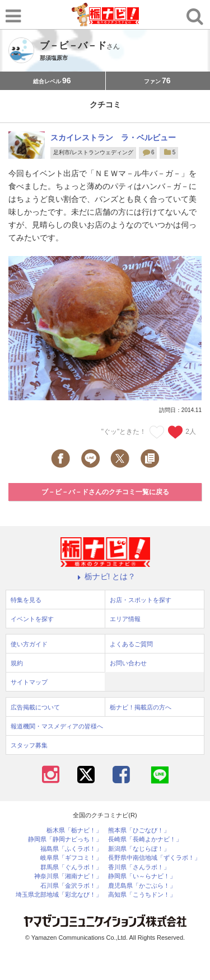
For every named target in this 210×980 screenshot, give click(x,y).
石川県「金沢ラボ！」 (71, 886)
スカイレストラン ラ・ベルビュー (113, 138)
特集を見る (26, 600)
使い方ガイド (29, 644)
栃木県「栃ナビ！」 (74, 830)
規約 (17, 663)
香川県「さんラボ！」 (139, 867)
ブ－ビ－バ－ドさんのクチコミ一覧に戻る (105, 492)
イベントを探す (32, 619)
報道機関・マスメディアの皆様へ (57, 726)
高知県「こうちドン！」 (142, 895)
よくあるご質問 (131, 644)
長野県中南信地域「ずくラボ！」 (154, 858)
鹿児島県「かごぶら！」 (142, 886)
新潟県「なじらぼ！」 (139, 849)
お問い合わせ (128, 663)
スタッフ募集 (29, 745)
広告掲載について (35, 707)
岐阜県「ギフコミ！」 (71, 858)
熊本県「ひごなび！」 (139, 830)
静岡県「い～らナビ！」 (142, 876)
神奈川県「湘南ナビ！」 (68, 876)
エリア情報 (125, 619)
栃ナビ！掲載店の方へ (141, 707)
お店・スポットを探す (141, 600)
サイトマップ (29, 682)
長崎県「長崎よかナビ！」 (145, 839)
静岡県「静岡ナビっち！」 (65, 839)
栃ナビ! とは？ (105, 576)
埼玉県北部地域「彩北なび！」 (59, 895)
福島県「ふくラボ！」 (71, 849)
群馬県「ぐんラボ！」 (71, 867)
